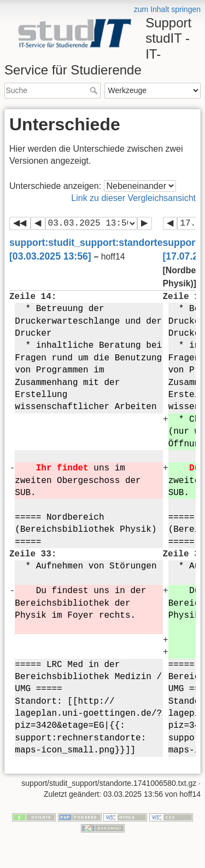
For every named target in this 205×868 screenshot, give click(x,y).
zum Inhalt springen (167, 9)
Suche (95, 90)
